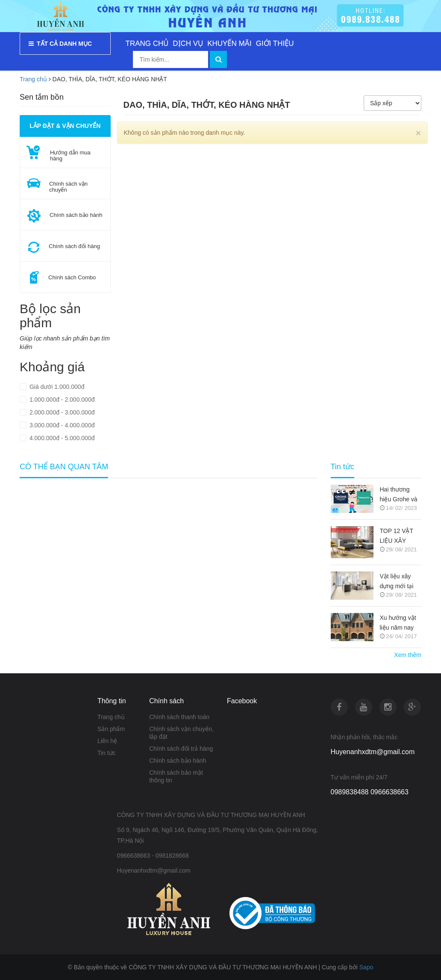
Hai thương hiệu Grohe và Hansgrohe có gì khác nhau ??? (399, 495)
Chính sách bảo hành (178, 761)
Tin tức (343, 467)
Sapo (366, 967)
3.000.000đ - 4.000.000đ (61, 425)
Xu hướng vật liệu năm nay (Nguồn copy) (398, 623)
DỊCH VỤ (188, 43)
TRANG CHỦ (147, 43)
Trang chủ (33, 79)
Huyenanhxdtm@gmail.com (373, 752)
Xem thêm (408, 655)
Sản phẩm (111, 729)
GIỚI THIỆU (275, 43)
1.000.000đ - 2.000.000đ (61, 400)
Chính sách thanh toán (179, 717)
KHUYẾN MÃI (229, 43)
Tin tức (107, 753)
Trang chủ (111, 717)
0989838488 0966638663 (370, 792)
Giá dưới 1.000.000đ (56, 387)
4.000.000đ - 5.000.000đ (61, 438)
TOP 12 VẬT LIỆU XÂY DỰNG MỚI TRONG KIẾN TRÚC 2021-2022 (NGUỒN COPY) (400, 537)
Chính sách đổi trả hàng (181, 749)
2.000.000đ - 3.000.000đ (61, 412)
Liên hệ (107, 741)
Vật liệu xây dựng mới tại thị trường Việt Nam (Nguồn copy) (399, 582)
